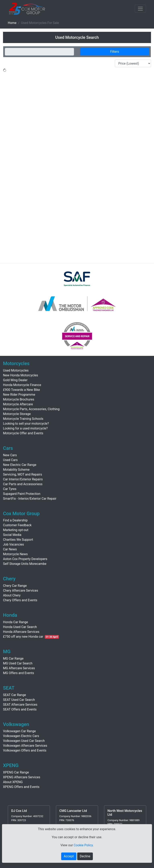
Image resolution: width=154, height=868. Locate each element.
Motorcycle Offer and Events (23, 433)
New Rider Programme (19, 395)
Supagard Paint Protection (22, 494)
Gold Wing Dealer (15, 380)
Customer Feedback (17, 525)
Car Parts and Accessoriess (23, 484)
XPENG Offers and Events (21, 787)
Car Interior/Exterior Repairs (23, 479)
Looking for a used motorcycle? (25, 428)
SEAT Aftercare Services (20, 705)
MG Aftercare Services (19, 668)
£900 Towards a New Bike (21, 390)
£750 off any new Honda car (23, 637)
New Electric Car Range (20, 465)
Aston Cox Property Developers (25, 559)
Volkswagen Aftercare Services (25, 746)
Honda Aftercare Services (21, 632)
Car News (10, 549)
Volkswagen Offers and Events (25, 750)
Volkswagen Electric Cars (21, 736)
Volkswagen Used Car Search (24, 741)
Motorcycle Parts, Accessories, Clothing (31, 409)
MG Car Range (13, 658)
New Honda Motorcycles (20, 375)
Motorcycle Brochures (19, 399)
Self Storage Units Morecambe (25, 564)
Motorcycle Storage (17, 414)
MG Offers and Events (19, 673)
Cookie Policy (83, 845)
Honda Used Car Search (20, 627)
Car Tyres (10, 489)
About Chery (12, 595)
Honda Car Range (15, 622)
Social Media (12, 535)
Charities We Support (18, 540)
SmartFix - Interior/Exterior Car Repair (30, 499)
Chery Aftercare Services (21, 591)
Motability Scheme (16, 470)
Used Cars (10, 460)
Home (12, 23)
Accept (69, 856)
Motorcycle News (15, 554)
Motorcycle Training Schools (23, 419)
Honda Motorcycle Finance (22, 385)
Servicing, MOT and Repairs (23, 474)
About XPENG (13, 782)
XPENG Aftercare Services (22, 777)
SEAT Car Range (15, 695)
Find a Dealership (15, 520)
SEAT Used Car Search (19, 700)
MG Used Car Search (18, 663)
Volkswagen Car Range (19, 731)
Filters (114, 52)
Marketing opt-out (16, 530)
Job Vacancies (13, 544)
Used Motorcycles (16, 370)
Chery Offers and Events (20, 600)
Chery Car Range (15, 586)
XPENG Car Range (16, 772)
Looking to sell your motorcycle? (26, 424)
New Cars (10, 455)
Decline (85, 856)
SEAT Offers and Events (20, 709)
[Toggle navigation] (140, 9)
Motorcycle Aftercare (18, 404)
